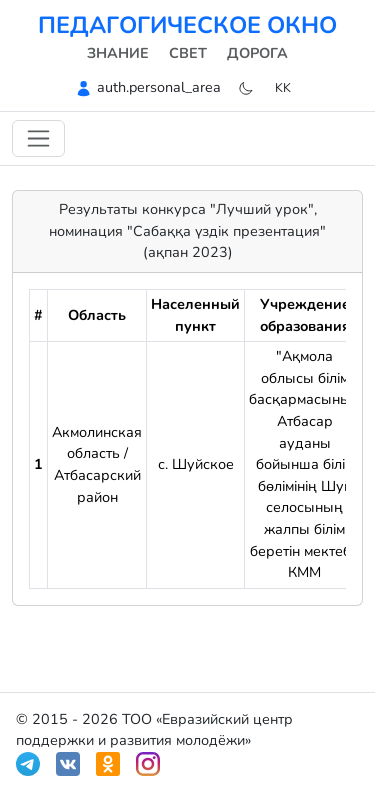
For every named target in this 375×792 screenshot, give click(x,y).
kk (283, 87)
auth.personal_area (159, 87)
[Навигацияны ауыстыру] (38, 138)
